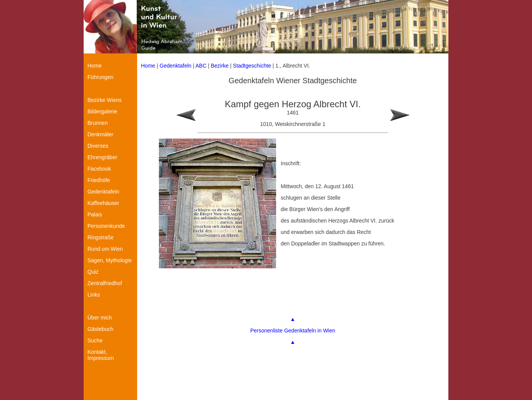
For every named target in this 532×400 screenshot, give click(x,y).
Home (148, 66)
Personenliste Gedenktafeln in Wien (293, 331)
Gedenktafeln (175, 66)
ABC (201, 66)
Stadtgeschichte (252, 66)
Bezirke (220, 66)
